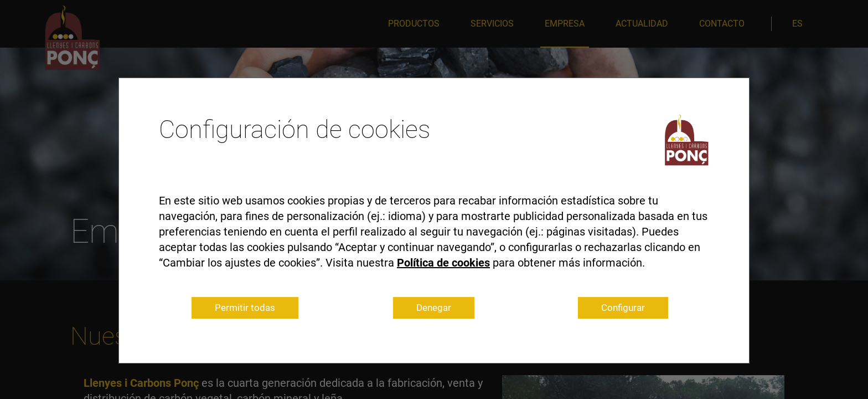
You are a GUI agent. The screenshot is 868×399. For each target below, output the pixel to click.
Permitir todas (245, 308)
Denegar (434, 308)
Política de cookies (443, 263)
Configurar (623, 308)
